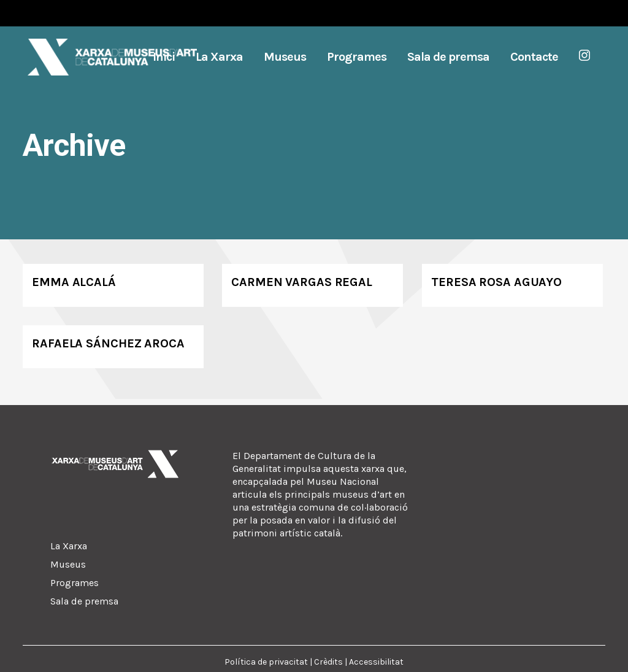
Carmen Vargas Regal (302, 282)
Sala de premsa (84, 601)
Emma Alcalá (74, 282)
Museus (68, 564)
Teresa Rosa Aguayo (496, 282)
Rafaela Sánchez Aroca (108, 343)
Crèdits (328, 662)
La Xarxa (69, 546)
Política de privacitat (266, 662)
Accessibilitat (376, 662)
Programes (75, 583)
